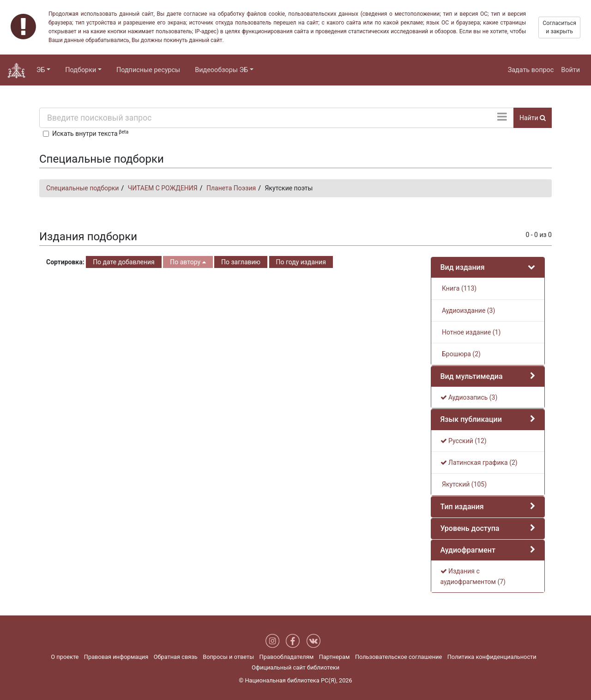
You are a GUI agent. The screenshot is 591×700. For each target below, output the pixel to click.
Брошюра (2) (461, 354)
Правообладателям (287, 657)
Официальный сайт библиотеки (295, 667)
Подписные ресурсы (148, 70)
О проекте (65, 657)
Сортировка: (65, 262)
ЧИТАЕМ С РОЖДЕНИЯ (163, 188)
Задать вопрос (531, 70)
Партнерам (335, 657)
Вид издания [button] (463, 267)
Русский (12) (464, 441)
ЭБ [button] (41, 70)
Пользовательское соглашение (398, 657)
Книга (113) (459, 288)
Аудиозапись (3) (469, 397)
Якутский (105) (464, 484)
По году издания (301, 262)
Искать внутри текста (90, 133)
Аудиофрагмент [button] (468, 550)
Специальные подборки (82, 188)
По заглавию (241, 262)
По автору (188, 262)
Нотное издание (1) (471, 332)
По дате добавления (124, 262)
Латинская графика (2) (479, 463)
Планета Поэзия (231, 188)
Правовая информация (116, 657)
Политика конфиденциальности (492, 657)
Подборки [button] (81, 70)
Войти (570, 70)
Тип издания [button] (462, 507)
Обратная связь (176, 657)
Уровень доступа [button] (470, 528)
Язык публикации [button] (471, 419)
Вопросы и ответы (228, 657)
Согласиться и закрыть (559, 27)
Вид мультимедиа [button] (472, 376)
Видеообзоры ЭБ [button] (221, 70)
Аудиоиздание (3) (468, 310)
